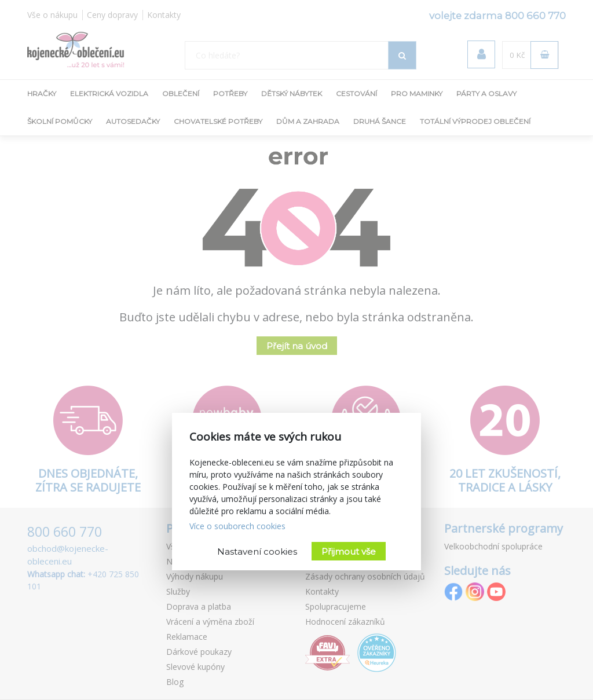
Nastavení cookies (257, 551)
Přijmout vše (349, 551)
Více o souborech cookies (237, 526)
